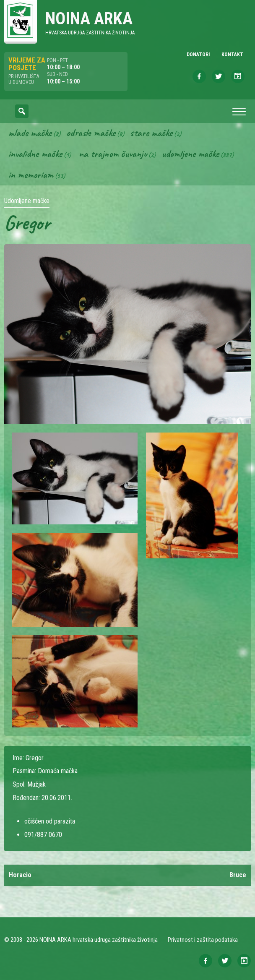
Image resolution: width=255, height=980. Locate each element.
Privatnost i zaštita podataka (203, 940)
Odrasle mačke (91, 133)
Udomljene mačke (190, 154)
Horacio (20, 875)
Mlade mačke (30, 133)
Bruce (238, 875)
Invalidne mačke (35, 154)
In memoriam (31, 175)
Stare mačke (151, 133)
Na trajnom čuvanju (113, 154)
